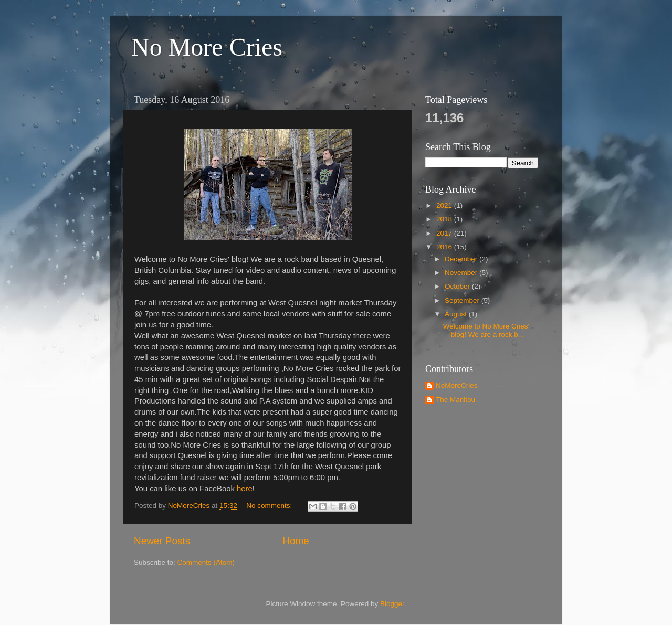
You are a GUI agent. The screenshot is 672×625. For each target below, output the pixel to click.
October (458, 286)
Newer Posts (162, 541)
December (462, 259)
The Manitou (455, 400)
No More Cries (207, 47)
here (245, 489)
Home (296, 541)
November (462, 273)
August (457, 314)
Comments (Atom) (206, 562)
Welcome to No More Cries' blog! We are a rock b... (486, 330)
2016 (445, 247)
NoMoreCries (457, 385)
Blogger (392, 604)
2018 (445, 219)
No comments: (270, 506)
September (463, 300)
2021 (445, 205)
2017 (445, 233)
